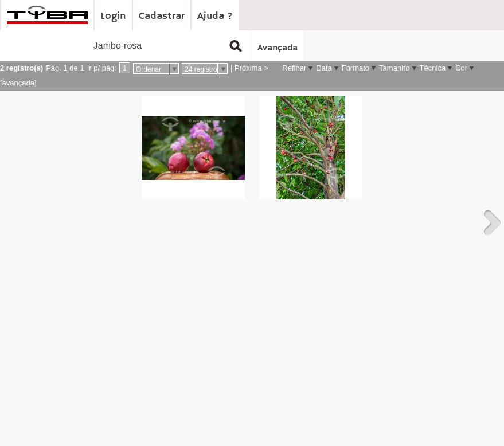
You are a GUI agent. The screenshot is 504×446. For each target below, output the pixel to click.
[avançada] (18, 83)
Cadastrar (162, 16)
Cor (461, 68)
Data (324, 68)
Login (113, 16)
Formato (355, 68)
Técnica (433, 68)
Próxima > (251, 68)
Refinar (294, 68)
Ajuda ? (215, 16)
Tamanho (394, 68)
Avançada (278, 48)
